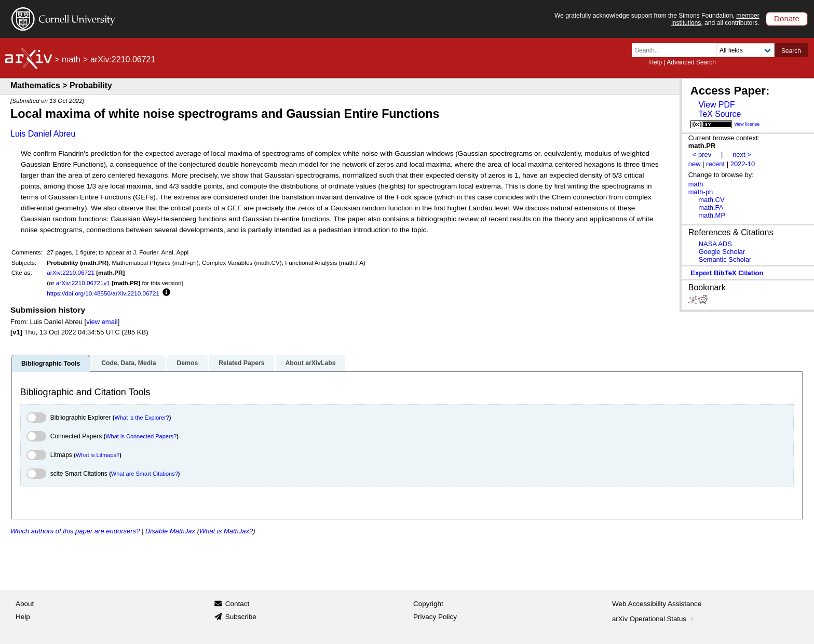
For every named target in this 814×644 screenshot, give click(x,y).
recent (715, 164)
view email (102, 322)
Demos (187, 363)
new (695, 164)
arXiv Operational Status (654, 619)
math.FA (711, 207)
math (71, 59)
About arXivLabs (310, 363)
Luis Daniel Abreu (43, 134)
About (25, 604)
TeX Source (720, 114)
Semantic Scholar (725, 259)
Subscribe (241, 617)
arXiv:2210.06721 (71, 272)
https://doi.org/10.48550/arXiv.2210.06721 (103, 293)
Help (655, 62)
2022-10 (743, 164)
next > (742, 155)
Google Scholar (722, 252)
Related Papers (241, 363)
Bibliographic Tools (51, 364)
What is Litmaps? (98, 455)
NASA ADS (715, 244)
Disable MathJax (170, 531)
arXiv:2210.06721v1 (83, 283)
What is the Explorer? (142, 418)
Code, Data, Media (128, 363)
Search (791, 51)
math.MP (712, 215)
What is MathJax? (226, 531)
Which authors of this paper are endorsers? (75, 531)
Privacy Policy (435, 617)
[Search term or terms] (677, 50)
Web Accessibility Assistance (657, 604)
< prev (702, 155)
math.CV (711, 200)
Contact (238, 604)
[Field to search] (745, 50)
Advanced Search (691, 62)
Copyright (428, 604)
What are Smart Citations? (145, 474)
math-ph (701, 192)
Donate (787, 18)
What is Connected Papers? (141, 436)
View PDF (716, 105)
